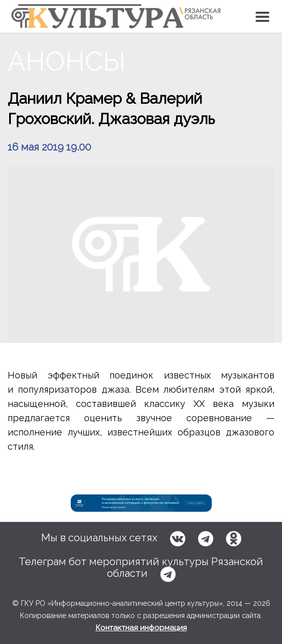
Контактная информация (141, 628)
